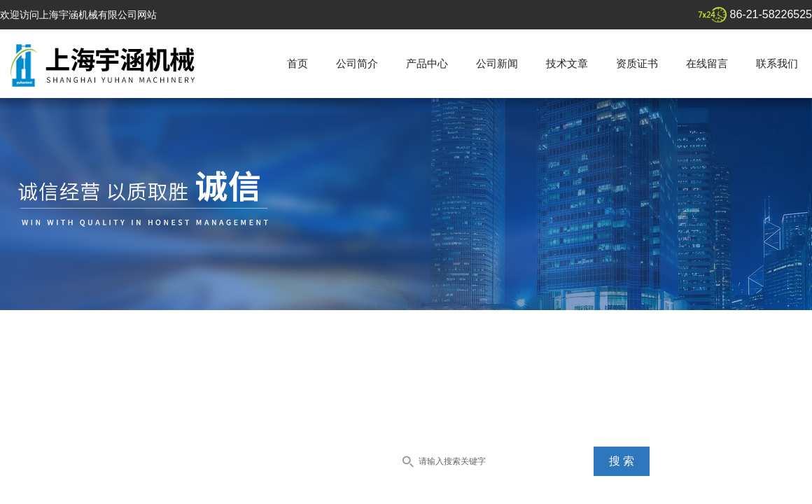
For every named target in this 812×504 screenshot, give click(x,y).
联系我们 (777, 63)
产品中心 (427, 63)
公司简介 (357, 63)
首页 (297, 63)
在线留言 (707, 63)
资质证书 (637, 63)
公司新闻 (497, 63)
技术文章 (567, 63)
